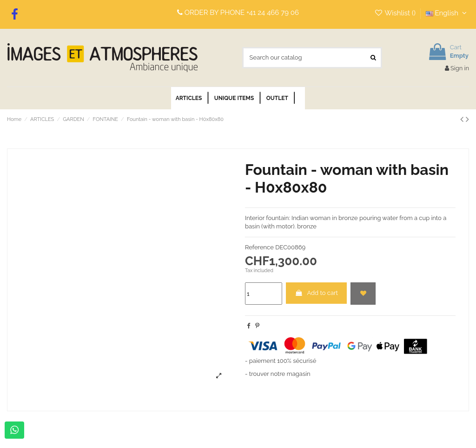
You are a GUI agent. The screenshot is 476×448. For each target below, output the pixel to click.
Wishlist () (396, 13)
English (447, 13)
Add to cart (316, 293)
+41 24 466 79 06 (273, 13)
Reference (259, 247)
